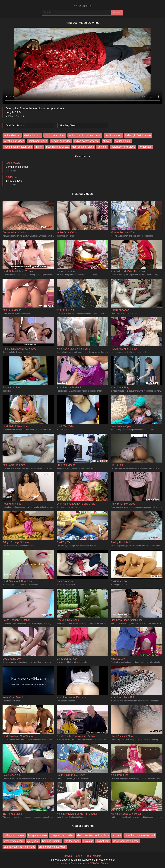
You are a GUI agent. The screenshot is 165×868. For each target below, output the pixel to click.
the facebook (72, 841)
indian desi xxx (12, 135)
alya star (88, 841)
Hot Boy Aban (68, 126)
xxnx (82, 6)
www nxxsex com (14, 841)
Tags (88, 856)
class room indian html (126, 841)
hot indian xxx (123, 141)
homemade (145, 147)
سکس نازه (33, 841)
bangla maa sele (37, 835)
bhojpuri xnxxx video (62, 835)
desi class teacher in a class (93, 835)
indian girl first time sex (138, 135)
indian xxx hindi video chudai (85, 135)
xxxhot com (103, 841)
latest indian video (14, 141)
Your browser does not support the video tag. (82, 65)
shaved (107, 141)
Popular (79, 856)
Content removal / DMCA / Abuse (89, 863)
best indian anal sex (57, 147)
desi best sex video (83, 147)
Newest (68, 856)
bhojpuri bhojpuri (52, 841)
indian (39, 147)
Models (97, 856)
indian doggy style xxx (87, 141)
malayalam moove (14, 835)
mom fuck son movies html (140, 835)
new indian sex (113, 135)
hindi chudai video (55, 135)
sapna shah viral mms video (19, 847)
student (117, 835)
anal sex (102, 147)
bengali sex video (61, 141)
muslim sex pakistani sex (18, 147)
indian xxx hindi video (123, 147)
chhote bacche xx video (52, 847)
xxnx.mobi (63, 863)
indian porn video (38, 141)
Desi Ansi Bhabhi (15, 126)
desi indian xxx (33, 135)
